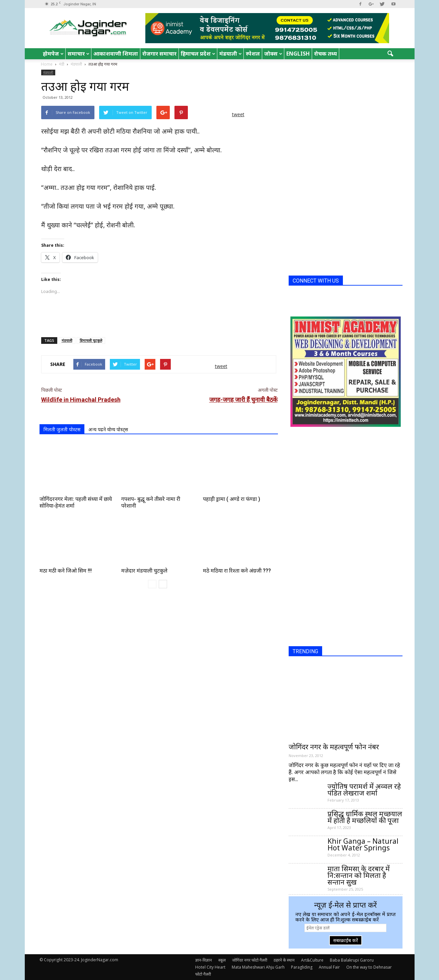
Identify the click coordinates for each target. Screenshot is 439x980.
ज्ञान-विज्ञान (204, 960)
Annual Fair (329, 967)
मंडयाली (231, 54)
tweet (238, 114)
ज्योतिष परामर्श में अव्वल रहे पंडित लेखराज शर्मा (364, 789)
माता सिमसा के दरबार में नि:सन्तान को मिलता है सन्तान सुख (359, 875)
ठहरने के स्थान (284, 960)
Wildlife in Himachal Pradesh (81, 400)
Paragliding (302, 967)
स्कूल (222, 960)
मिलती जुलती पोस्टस (62, 429)
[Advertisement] (159, 315)
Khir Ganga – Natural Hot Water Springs (363, 844)
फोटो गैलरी (203, 974)
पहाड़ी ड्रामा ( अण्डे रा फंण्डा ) (232, 499)
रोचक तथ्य (325, 54)
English (298, 54)
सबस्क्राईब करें (346, 940)
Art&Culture (312, 960)
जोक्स (273, 54)
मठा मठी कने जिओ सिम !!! (66, 571)
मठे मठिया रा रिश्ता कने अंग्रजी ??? (237, 571)
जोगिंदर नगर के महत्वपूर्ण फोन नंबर (334, 747)
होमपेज (53, 54)
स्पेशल (253, 54)
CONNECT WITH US (316, 281)
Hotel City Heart (210, 967)
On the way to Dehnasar (369, 967)
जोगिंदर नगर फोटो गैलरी (250, 960)
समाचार (79, 54)
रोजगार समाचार (159, 54)
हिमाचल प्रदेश (198, 54)
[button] (390, 54)
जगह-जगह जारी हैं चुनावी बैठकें (243, 400)
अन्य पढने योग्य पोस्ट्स (108, 429)
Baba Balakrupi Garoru (352, 960)
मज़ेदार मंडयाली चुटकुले (144, 571)
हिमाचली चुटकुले (91, 340)
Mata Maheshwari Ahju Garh (258, 967)
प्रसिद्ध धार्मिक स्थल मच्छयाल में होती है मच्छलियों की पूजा (365, 817)
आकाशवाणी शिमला (116, 54)
